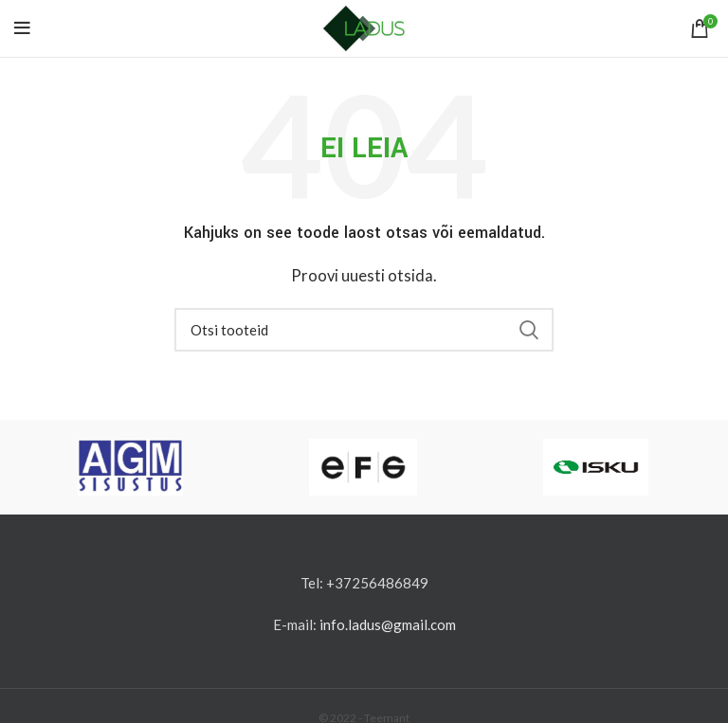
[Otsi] (364, 330)
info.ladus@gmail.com (388, 624)
